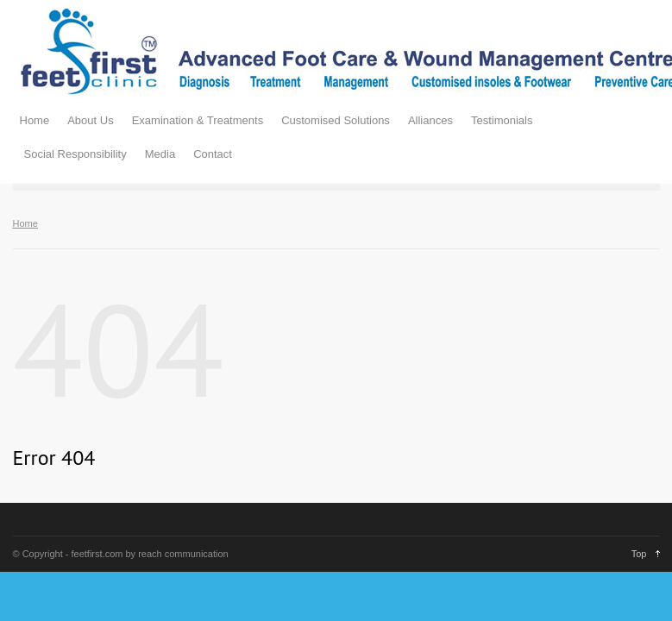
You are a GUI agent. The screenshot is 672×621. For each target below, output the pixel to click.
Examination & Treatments (198, 120)
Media (160, 154)
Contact (213, 154)
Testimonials (502, 120)
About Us (90, 120)
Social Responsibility (75, 154)
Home (35, 120)
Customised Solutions (336, 120)
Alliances (430, 120)
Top (639, 554)
